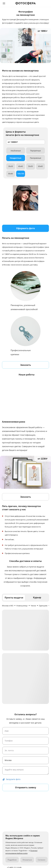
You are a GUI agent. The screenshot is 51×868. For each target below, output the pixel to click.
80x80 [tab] (11, 174)
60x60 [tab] (40, 166)
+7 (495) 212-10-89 (47, 3)
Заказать (26, 365)
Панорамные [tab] (35, 158)
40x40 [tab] (21, 166)
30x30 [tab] (11, 166)
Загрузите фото (13, 779)
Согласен (42, 860)
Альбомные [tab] (16, 151)
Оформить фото (26, 228)
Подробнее (12, 860)
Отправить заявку (26, 787)
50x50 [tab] (30, 166)
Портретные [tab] (35, 151)
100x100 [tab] (21, 174)
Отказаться (27, 860)
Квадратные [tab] (16, 158)
